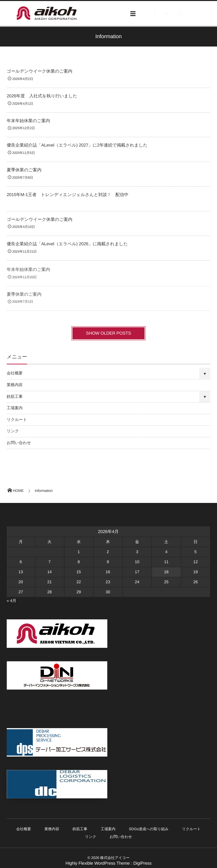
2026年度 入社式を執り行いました (42, 96)
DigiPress (142, 863)
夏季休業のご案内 (24, 170)
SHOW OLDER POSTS (108, 333)
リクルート (17, 420)
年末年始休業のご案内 (28, 121)
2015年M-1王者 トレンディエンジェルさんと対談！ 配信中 (68, 195)
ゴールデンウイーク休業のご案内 (40, 71)
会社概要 (15, 373)
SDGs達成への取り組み (149, 829)
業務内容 (15, 385)
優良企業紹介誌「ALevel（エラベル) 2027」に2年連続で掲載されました (77, 145)
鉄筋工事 (15, 397)
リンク (13, 431)
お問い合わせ (19, 443)
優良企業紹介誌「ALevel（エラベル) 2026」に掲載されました (67, 244)
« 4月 (12, 601)
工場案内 (15, 408)
